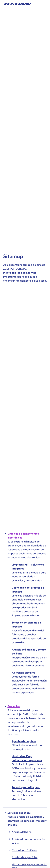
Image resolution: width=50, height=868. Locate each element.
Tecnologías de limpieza (26, 787)
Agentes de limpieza (24, 741)
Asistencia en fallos (23, 673)
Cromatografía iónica (24, 850)
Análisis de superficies (25, 857)
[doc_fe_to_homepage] (17, 4)
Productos (14, 706)
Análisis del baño (22, 832)
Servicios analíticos (19, 813)
